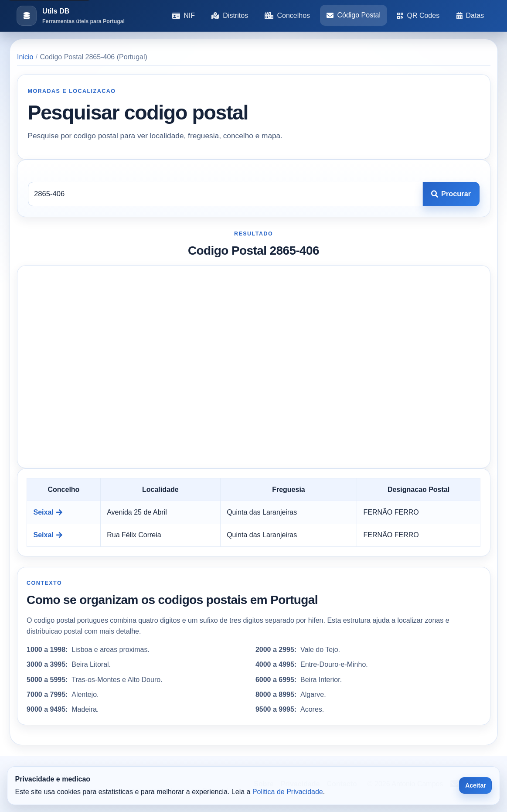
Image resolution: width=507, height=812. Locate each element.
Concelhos (287, 15)
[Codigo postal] (225, 194)
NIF (184, 15)
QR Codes (418, 15)
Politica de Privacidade (288, 792)
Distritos (230, 15)
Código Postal (354, 15)
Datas (470, 15)
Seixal (48, 512)
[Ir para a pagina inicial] (71, 16)
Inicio (25, 57)
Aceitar (475, 785)
